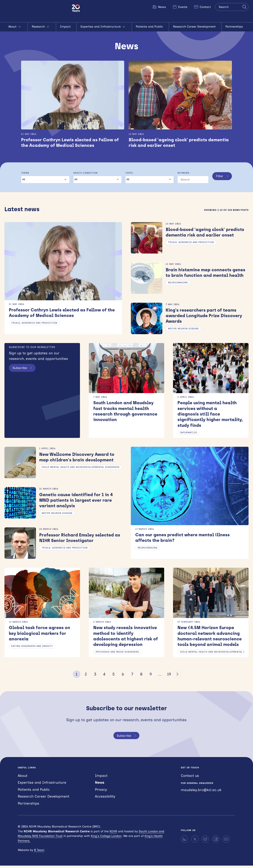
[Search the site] (232, 7)
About (16, 27)
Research (42, 27)
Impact (66, 27)
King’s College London (106, 838)
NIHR (113, 834)
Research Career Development (195, 27)
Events (180, 7)
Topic (129, 173)
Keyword (182, 173)
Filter (222, 180)
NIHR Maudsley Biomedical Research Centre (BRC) (36, 11)
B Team (39, 852)
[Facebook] (216, 841)
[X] (195, 841)
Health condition (85, 173)
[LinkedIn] (184, 841)
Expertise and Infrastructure (104, 27)
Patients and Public (150, 27)
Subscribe (24, 369)
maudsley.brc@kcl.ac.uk (201, 792)
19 (169, 676)
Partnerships (235, 27)
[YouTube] (226, 841)
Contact (202, 7)
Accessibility (105, 799)
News (159, 7)
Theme (25, 173)
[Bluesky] (205, 841)
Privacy (101, 792)
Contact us (190, 778)
